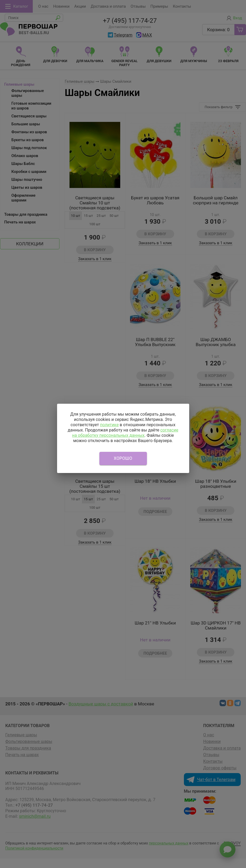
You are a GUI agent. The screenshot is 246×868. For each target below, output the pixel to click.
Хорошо (123, 458)
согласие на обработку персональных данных (125, 433)
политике (109, 425)
